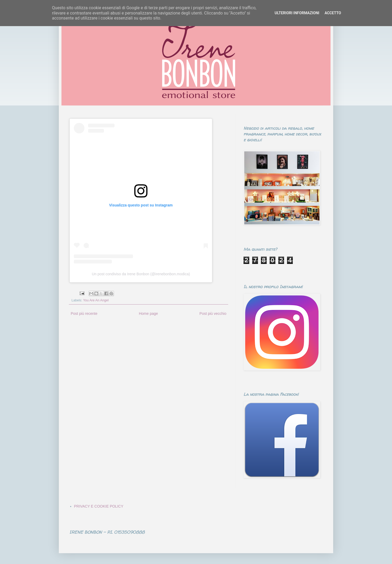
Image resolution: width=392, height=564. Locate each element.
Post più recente (84, 314)
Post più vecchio (213, 314)
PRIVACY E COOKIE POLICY (99, 506)
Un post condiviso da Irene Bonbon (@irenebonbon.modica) (141, 274)
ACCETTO (333, 13)
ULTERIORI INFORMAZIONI (297, 13)
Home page (148, 314)
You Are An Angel (96, 300)
